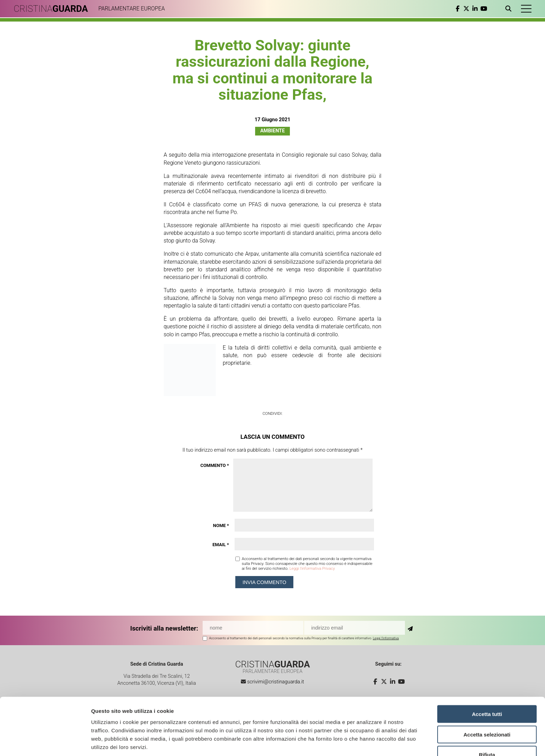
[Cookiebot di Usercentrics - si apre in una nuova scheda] (45, 742)
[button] (526, 9)
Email (221, 545)
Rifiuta (487, 728)
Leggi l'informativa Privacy (312, 568)
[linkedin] (475, 9)
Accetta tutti (487, 687)
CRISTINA (51, 9)
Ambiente (273, 131)
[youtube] (483, 9)
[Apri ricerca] (509, 9)
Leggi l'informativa (386, 638)
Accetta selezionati (487, 707)
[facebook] (457, 9)
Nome (221, 525)
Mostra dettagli (366, 742)
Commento (214, 465)
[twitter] (466, 9)
